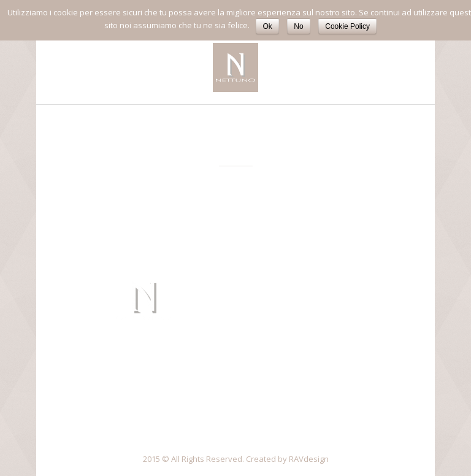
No (298, 26)
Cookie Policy (347, 26)
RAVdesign (309, 459)
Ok (267, 26)
